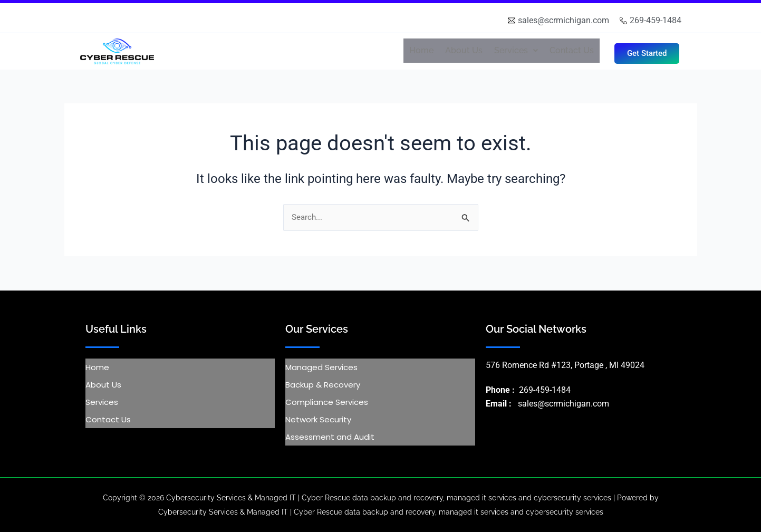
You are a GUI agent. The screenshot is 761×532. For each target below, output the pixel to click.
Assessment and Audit (330, 437)
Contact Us (572, 50)
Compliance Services (327, 402)
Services (516, 50)
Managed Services (321, 367)
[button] (516, 51)
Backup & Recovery (323, 385)
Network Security (318, 419)
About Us (464, 50)
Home (421, 50)
